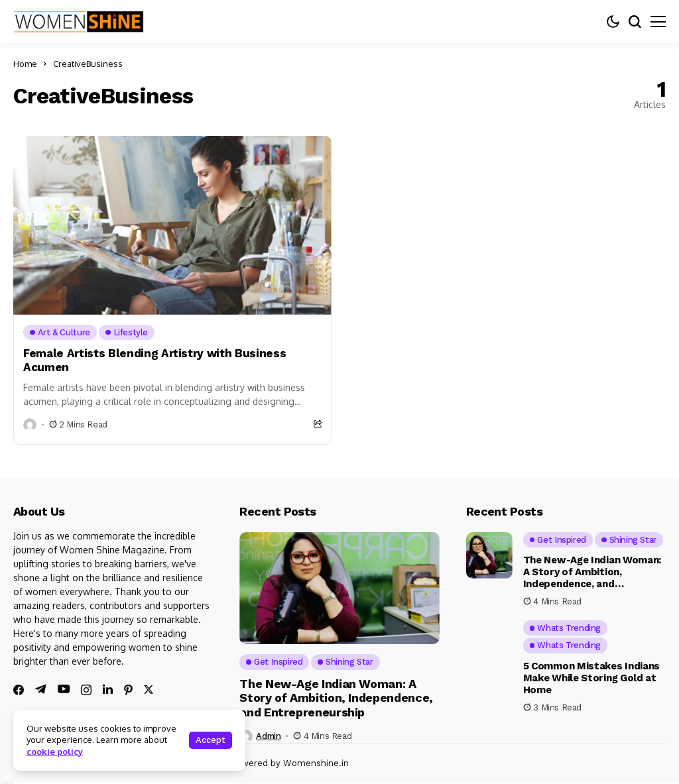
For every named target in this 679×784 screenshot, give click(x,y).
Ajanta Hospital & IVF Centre (6, 783)
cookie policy (55, 752)
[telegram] (41, 689)
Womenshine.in (316, 763)
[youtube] (64, 690)
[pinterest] (128, 690)
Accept (211, 740)
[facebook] (19, 690)
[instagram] (86, 690)
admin (268, 736)
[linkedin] (108, 689)
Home (25, 64)
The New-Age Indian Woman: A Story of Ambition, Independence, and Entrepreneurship (336, 698)
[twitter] (149, 690)
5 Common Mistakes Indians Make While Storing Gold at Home (592, 678)
